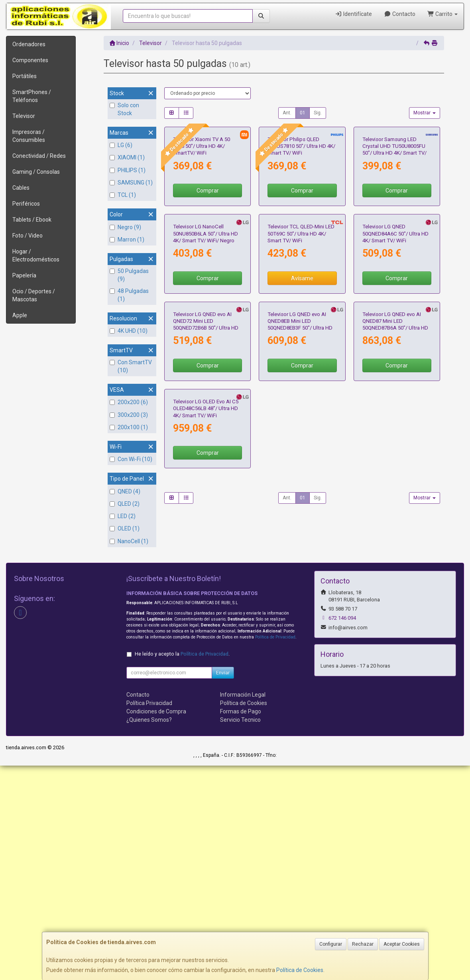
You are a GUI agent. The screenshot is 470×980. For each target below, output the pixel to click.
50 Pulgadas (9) (129, 275)
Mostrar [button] (425, 113)
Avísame (302, 410)
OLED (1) (125, 528)
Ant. (287, 113)
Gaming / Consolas (36, 172)
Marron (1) (127, 240)
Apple (20, 315)
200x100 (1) (129, 427)
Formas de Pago (241, 926)
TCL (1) (123, 195)
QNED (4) (125, 491)
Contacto (400, 14)
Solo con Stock (124, 109)
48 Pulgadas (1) (129, 295)
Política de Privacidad (275, 851)
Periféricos (26, 204)
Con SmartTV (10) (131, 366)
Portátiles (25, 76)
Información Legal (243, 909)
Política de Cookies (300, 970)
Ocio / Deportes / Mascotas (34, 295)
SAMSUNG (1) (131, 183)
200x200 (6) (129, 402)
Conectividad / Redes (39, 156)
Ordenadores (29, 44)
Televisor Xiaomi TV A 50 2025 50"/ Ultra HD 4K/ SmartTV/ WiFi (202, 212)
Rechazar (363, 944)
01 (303, 113)
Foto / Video (28, 236)
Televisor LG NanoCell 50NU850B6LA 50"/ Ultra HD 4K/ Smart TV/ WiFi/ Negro (206, 365)
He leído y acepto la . (182, 868)
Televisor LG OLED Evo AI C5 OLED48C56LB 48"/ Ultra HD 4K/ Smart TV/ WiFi (206, 672)
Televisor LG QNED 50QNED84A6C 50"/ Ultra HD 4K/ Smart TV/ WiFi (395, 365)
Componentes (30, 60)
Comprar (208, 256)
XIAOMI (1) (127, 157)
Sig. (318, 113)
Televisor (24, 116)
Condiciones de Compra (156, 926)
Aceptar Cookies (402, 944)
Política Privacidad (149, 917)
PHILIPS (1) (128, 170)
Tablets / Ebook (32, 220)
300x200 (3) (129, 415)
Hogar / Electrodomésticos (36, 255)
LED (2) (123, 516)
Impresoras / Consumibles (29, 136)
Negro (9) (125, 227)
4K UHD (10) (129, 331)
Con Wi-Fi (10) (131, 459)
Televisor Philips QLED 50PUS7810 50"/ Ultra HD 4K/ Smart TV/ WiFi (301, 212)
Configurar (331, 944)
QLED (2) (125, 504)
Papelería (24, 275)
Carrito (443, 14)
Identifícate (354, 14)
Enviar (223, 887)
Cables (21, 188)
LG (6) (121, 145)
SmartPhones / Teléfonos (32, 96)
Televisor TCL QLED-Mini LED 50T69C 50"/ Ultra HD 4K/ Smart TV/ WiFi (301, 365)
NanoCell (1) (129, 541)
